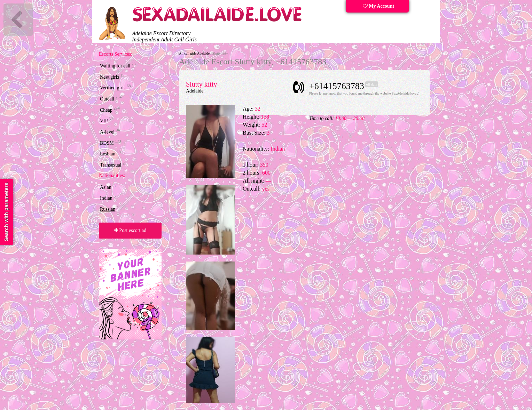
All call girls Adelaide (194, 53)
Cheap (106, 110)
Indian (106, 198)
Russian (108, 209)
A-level (107, 132)
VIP (104, 121)
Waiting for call (115, 66)
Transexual (111, 165)
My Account (378, 6)
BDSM (107, 143)
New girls (109, 77)
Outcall (107, 99)
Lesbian (108, 154)
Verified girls (113, 88)
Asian (106, 187)
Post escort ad (130, 230)
